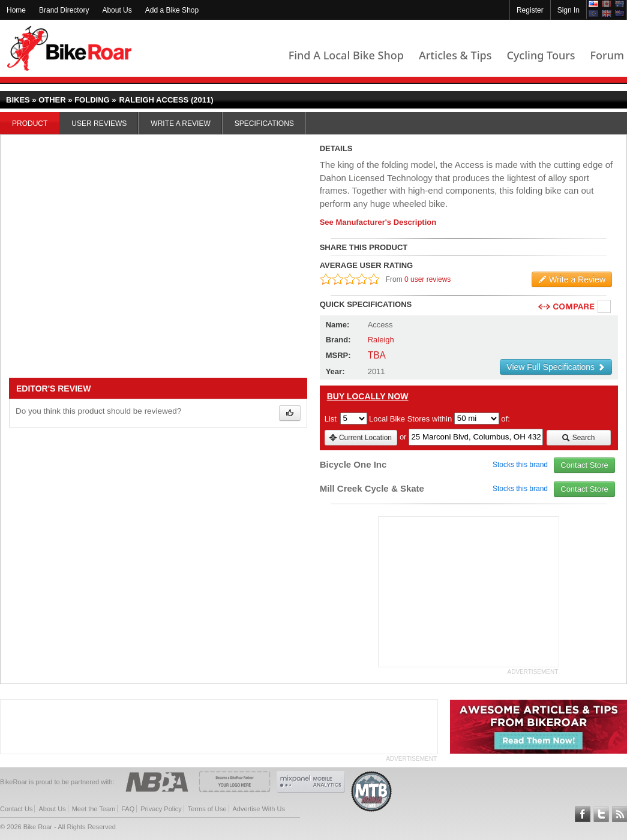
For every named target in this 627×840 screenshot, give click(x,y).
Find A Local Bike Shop (346, 55)
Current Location (360, 438)
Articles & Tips (455, 55)
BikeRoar (69, 48)
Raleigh (381, 340)
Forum (607, 55)
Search (578, 438)
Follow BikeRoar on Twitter (601, 814)
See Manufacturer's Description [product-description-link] (378, 222)
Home (16, 10)
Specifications (264, 124)
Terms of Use (207, 809)
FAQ (128, 809)
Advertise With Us (259, 809)
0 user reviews (427, 279)
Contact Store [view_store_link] (584, 465)
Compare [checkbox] (605, 307)
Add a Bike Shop (172, 10)
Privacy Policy (161, 809)
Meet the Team (94, 809)
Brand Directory (64, 10)
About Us (117, 10)
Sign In (568, 10)
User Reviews (99, 124)
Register (530, 10)
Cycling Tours (541, 55)
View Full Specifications (556, 367)
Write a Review (180, 124)
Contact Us (16, 809)
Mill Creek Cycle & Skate (372, 488)
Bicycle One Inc (353, 464)
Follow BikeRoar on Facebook (583, 814)
